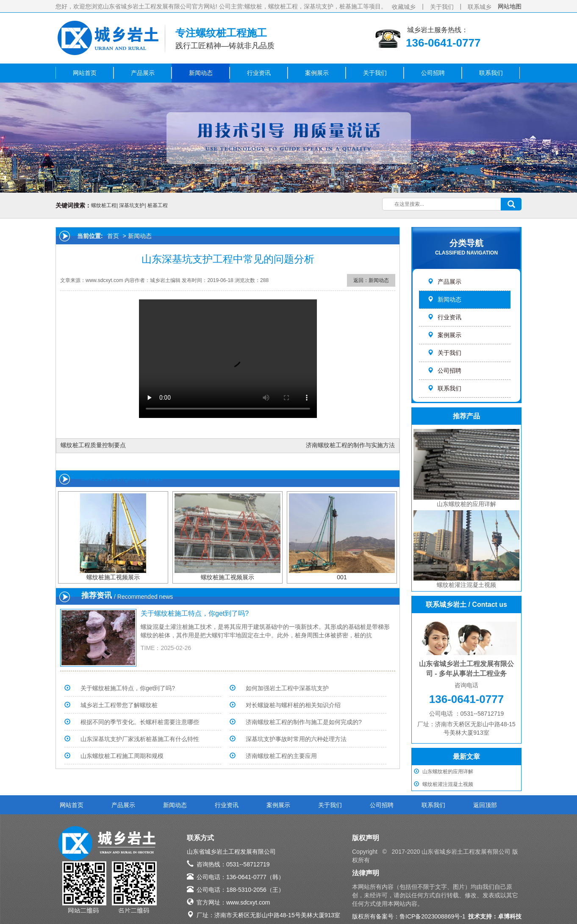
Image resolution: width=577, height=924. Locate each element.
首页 (113, 236)
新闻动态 (201, 73)
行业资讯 (259, 73)
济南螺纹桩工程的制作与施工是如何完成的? (304, 722)
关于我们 (442, 7)
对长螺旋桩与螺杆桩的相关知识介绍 (293, 705)
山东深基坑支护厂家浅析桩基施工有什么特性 (140, 739)
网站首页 (85, 73)
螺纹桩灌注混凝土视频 (448, 784)
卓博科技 (510, 916)
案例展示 (317, 73)
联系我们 (491, 73)
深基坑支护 (132, 205)
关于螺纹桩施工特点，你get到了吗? (195, 613)
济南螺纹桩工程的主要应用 (281, 756)
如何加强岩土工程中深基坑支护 (287, 688)
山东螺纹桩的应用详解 (448, 772)
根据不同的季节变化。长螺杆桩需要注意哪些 (140, 722)
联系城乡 (480, 7)
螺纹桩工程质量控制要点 (93, 445)
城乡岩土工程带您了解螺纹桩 (119, 705)
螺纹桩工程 (104, 205)
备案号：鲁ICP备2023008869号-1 (421, 916)
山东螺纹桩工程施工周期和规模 (122, 756)
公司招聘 (433, 73)
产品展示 (143, 73)
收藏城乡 (404, 7)
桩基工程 (158, 205)
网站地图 (510, 6)
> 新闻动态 (136, 236)
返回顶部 (485, 805)
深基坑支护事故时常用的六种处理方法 (296, 739)
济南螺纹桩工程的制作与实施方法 (350, 445)
